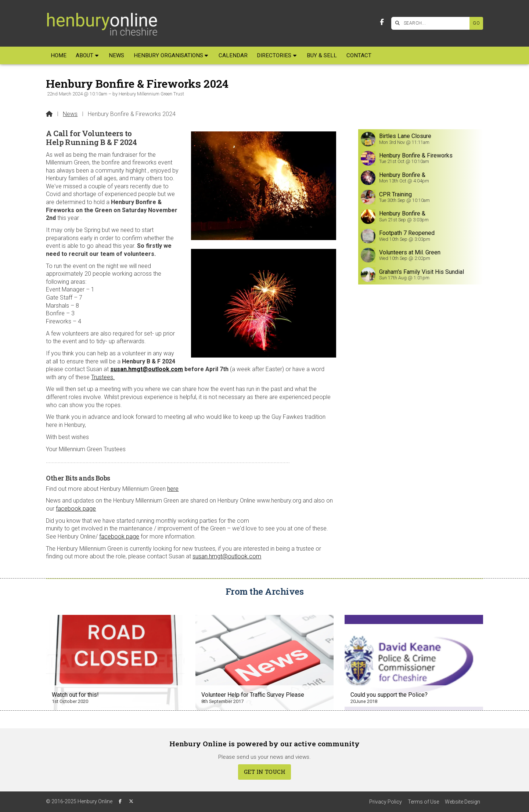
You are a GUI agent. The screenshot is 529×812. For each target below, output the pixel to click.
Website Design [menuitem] (463, 802)
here (173, 489)
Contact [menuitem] (359, 55)
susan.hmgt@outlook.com (147, 369)
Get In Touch (265, 772)
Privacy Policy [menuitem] (386, 802)
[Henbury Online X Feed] (131, 801)
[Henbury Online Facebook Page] (382, 22)
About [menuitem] (84, 55)
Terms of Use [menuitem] (423, 802)
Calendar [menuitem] (233, 55)
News (70, 114)
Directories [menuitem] (274, 55)
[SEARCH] (432, 23)
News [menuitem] (116, 55)
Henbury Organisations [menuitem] (168, 55)
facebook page (76, 509)
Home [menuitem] (59, 55)
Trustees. (103, 377)
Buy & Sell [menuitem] (322, 55)
